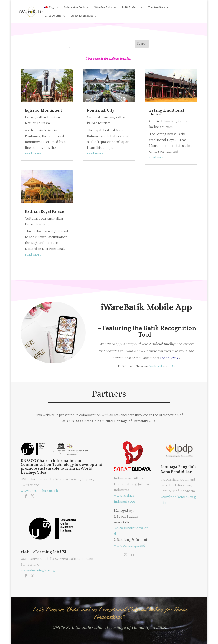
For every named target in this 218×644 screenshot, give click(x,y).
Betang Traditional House (167, 112)
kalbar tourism (48, 117)
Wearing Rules (103, 7)
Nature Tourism (37, 123)
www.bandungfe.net (129, 546)
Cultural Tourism (38, 219)
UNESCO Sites (53, 16)
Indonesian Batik (74, 7)
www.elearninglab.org (38, 570)
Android (155, 366)
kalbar (30, 117)
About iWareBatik (82, 16)
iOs (172, 366)
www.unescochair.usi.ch (39, 491)
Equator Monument (43, 111)
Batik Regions (130, 7)
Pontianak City (101, 111)
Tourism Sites (157, 7)
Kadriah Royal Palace (44, 212)
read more (33, 153)
